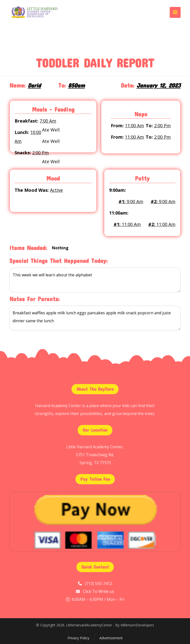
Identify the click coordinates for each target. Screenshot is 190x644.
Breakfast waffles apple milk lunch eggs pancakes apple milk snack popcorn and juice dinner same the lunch (95, 318)
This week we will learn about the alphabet (95, 280)
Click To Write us (98, 591)
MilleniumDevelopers (137, 625)
